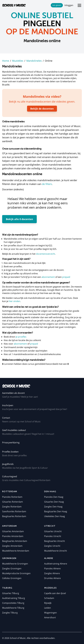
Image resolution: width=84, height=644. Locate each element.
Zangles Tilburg (10, 613)
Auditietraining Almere (56, 564)
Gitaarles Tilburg (11, 593)
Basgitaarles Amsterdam (15, 541)
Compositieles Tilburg (13, 603)
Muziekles (18, 61)
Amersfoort (50, 617)
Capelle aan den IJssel (55, 593)
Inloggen (69, 5)
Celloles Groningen (12, 578)
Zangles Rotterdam (12, 507)
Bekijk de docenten (42, 109)
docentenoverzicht (46, 254)
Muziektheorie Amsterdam (16, 551)
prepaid (66, 277)
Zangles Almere (52, 573)
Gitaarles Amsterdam (13, 531)
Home (6, 61)
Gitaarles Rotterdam (13, 502)
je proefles (21, 337)
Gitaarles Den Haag (54, 502)
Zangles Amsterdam (12, 546)
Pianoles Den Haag (54, 497)
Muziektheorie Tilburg (13, 608)
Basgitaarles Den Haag (56, 511)
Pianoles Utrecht (53, 536)
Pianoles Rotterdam (12, 497)
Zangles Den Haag (53, 507)
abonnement (48, 277)
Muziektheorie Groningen (15, 564)
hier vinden (14, 301)
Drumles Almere (52, 578)
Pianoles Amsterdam (13, 536)
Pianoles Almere (52, 568)
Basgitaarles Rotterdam (14, 516)
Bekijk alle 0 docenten (19, 219)
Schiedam (49, 598)
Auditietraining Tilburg (14, 598)
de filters (47, 184)
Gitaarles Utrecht (53, 531)
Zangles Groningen (12, 568)
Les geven (57, 5)
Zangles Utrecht (52, 546)
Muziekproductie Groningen (16, 573)
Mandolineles (34, 61)
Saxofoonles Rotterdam (14, 511)
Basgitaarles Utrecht (55, 541)
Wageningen (50, 613)
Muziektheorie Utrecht (56, 551)
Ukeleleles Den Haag (55, 516)
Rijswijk (48, 603)
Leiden (48, 608)
